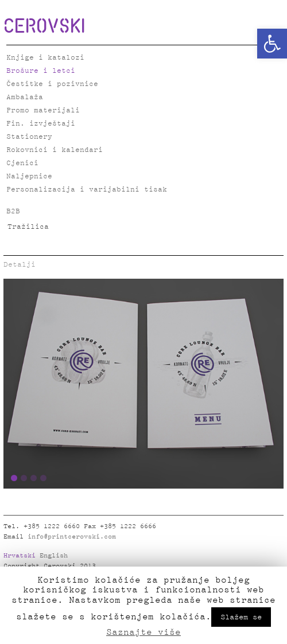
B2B (13, 211)
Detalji (20, 265)
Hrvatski (20, 556)
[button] (272, 44)
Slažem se (241, 617)
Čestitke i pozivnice (52, 84)
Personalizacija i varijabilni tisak (87, 190)
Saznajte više (143, 632)
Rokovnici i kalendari (55, 150)
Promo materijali (43, 110)
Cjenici (22, 163)
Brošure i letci (41, 71)
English (54, 556)
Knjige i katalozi (45, 58)
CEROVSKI (44, 25)
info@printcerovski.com (72, 537)
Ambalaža (25, 97)
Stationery (29, 137)
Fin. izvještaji (41, 124)
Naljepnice (29, 176)
